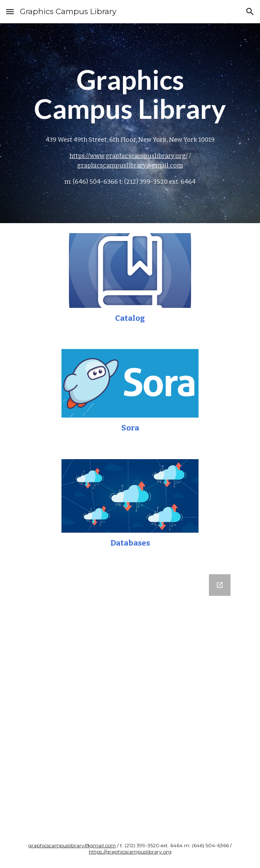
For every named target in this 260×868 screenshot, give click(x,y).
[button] (10, 11)
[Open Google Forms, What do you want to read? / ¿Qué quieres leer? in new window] (220, 585)
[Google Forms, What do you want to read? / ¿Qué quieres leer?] (130, 697)
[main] (130, 123)
